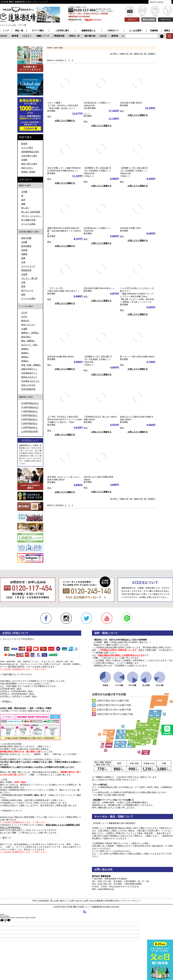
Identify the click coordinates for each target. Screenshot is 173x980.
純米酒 (24, 250)
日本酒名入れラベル (30, 381)
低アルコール (27, 290)
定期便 (24, 160)
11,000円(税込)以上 (30, 407)
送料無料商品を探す (30, 152)
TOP (34, 901)
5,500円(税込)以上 (29, 415)
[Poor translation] (7, 920)
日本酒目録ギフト (29, 373)
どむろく (60, 36)
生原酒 (24, 274)
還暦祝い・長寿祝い (30, 333)
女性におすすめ (28, 385)
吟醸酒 (24, 254)
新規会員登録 (149, 20)
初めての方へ (27, 168)
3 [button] (72, 60)
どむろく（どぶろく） (31, 216)
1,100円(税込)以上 (29, 427)
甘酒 (23, 282)
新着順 (151, 54)
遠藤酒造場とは (88, 31)
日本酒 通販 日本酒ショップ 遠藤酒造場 (84, 907)
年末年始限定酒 (28, 389)
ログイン (132, 20)
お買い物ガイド (61, 901)
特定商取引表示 (112, 901)
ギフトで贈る (38, 31)
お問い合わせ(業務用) (93, 901)
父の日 (36, 36)
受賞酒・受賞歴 (28, 172)
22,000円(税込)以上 (30, 403)
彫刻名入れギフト (29, 377)
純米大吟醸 (26, 238)
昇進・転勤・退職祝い (31, 365)
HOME (49, 48)
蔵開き (167, 31)
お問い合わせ (76, 901)
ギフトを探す (27, 148)
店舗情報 (154, 31)
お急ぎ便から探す (29, 156)
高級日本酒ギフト (29, 369)
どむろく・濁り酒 (29, 278)
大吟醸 (24, 192)
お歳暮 (24, 329)
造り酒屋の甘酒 (28, 220)
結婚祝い (25, 349)
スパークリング (28, 266)
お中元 (24, 317)
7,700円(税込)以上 (29, 411)
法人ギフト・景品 (29, 345)
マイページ (166, 20)
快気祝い (25, 357)
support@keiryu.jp (106, 889)
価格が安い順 (126, 54)
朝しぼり (25, 208)
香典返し (25, 361)
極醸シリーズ (75, 36)
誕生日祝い (26, 337)
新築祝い (25, 353)
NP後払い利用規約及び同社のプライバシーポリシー (24, 790)
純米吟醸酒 (26, 246)
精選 (23, 258)
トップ (6, 31)
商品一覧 (19, 31)
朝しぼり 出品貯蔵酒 (31, 212)
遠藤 (23, 204)
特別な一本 (7, 36)
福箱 (23, 294)
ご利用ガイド (113, 31)
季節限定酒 (92, 36)
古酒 (23, 262)
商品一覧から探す (29, 164)
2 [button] (69, 60)
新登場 (47, 36)
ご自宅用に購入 (62, 31)
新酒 (23, 286)
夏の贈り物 (23, 36)
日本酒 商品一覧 (45, 901)
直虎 (23, 200)
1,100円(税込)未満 (29, 431)
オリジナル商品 (28, 224)
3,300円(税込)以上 (29, 419)
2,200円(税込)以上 (29, 423)
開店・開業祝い (28, 341)
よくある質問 (135, 31)
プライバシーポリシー (131, 901)
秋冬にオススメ (28, 325)
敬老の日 (25, 321)
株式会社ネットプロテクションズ (35, 785)
